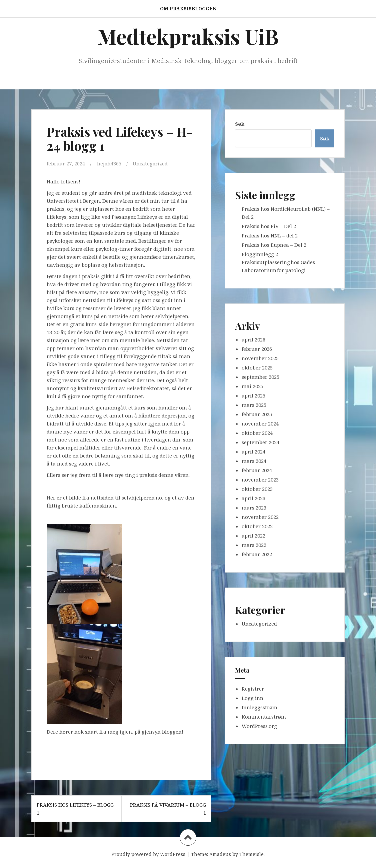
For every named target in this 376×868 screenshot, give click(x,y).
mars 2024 (254, 461)
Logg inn (252, 698)
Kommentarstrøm (264, 717)
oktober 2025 (257, 367)
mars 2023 (254, 508)
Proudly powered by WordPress (148, 854)
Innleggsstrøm (259, 707)
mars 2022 (254, 545)
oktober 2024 (257, 433)
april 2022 (253, 536)
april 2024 (253, 452)
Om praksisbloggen (188, 9)
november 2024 (260, 423)
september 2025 (260, 377)
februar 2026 (257, 349)
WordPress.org (259, 726)
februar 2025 (257, 414)
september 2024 (260, 442)
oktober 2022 (257, 526)
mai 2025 (252, 386)
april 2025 (253, 395)
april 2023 (253, 498)
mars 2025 (254, 405)
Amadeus (220, 854)
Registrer (253, 689)
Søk (240, 124)
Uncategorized (151, 163)
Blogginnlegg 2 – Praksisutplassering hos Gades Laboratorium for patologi (278, 262)
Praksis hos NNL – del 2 (270, 235)
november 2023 (260, 480)
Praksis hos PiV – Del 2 (269, 226)
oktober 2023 (257, 489)
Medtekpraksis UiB (188, 36)
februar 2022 (257, 554)
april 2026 (253, 339)
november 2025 (260, 358)
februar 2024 (257, 470)
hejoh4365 (109, 163)
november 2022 (260, 517)
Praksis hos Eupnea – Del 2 (274, 245)
